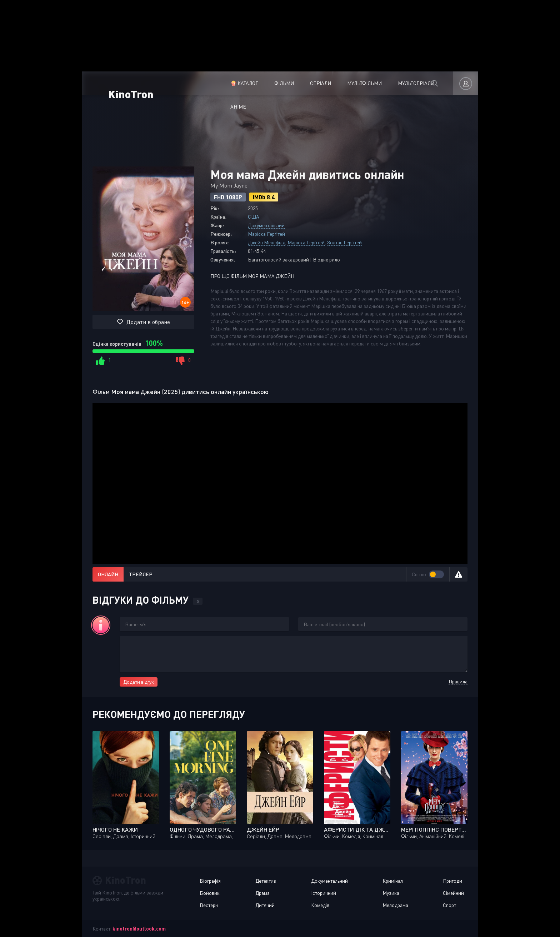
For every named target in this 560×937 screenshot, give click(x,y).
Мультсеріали (364, 83)
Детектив (266, 881)
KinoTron (135, 82)
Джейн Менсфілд (267, 242)
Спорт (449, 905)
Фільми (232, 83)
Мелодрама (395, 905)
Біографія (210, 881)
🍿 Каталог (192, 83)
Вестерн (209, 905)
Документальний (266, 225)
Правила (458, 681)
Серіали (268, 83)
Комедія (320, 905)
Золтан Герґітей (344, 242)
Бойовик (210, 893)
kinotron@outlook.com (139, 929)
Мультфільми (312, 83)
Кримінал (393, 881)
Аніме (406, 83)
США (254, 217)
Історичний (324, 893)
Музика (391, 893)
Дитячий (265, 905)
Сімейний (453, 893)
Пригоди (452, 881)
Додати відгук (139, 682)
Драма (262, 893)
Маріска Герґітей (266, 234)
